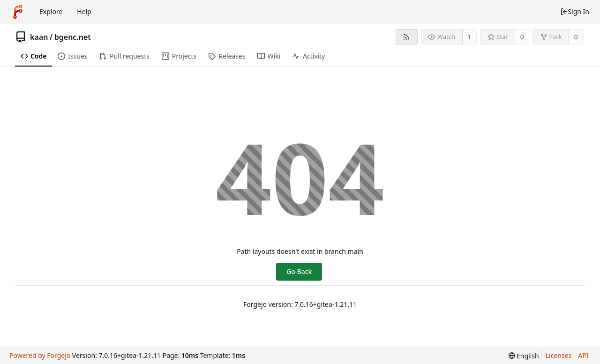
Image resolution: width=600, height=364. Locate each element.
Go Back (299, 271)
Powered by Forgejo (40, 355)
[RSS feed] (407, 37)
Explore (51, 11)
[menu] (524, 356)
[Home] (18, 12)
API (583, 355)
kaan (39, 37)
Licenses (559, 355)
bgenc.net (73, 37)
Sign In (575, 11)
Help (84, 11)
